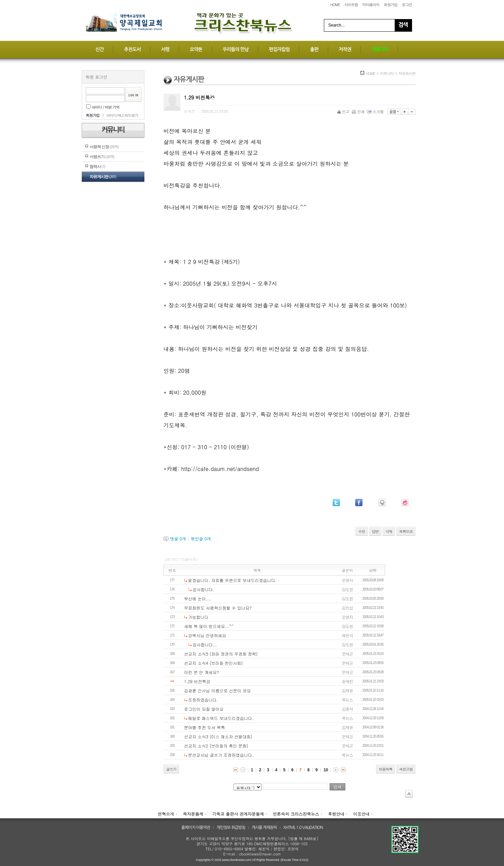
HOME (335, 5)
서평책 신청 (104, 147)
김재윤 (348, 690)
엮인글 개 (201, 539)
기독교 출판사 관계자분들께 (238, 814)
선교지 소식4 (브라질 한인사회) (214, 663)
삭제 (389, 531)
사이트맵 (351, 5)
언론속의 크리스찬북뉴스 (296, 814)
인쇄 (359, 112)
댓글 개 (178, 539)
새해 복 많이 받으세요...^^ (209, 626)
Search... (336, 25)
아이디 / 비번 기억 (103, 107)
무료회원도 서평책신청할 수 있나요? (218, 608)
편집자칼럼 (279, 49)
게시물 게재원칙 (264, 828)
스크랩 (376, 112)
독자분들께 (193, 814)
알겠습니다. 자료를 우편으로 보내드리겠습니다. (232, 580)
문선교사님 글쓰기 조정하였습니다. (221, 755)
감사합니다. (203, 589)
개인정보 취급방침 (231, 828)
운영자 (348, 580)
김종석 (348, 709)
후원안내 (336, 814)
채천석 (348, 635)
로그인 (407, 5)
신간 (99, 49)
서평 (165, 49)
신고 (344, 112)
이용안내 (361, 814)
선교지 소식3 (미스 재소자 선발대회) (218, 736)
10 (326, 770)
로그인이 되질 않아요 (204, 709)
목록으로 (406, 531)
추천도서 (132, 49)
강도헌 (348, 589)
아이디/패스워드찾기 (122, 115)
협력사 (97, 167)
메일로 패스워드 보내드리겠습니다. (221, 718)
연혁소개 (166, 814)
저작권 (345, 49)
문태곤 (348, 654)
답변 (375, 531)
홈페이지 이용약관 (196, 828)
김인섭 (348, 608)
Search (403, 25)
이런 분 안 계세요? (202, 672)
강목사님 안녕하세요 (207, 635)
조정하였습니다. (203, 700)
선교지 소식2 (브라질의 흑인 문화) (216, 746)
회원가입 (391, 5)
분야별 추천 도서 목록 (205, 727)
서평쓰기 (102, 157)
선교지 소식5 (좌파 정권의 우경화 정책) (221, 654)
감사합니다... (205, 644)
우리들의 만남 (236, 49)
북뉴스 (348, 700)
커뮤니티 (380, 49)
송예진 (348, 681)
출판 (314, 49)
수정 (362, 531)
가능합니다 (198, 617)
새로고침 (406, 769)
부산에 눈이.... (198, 599)
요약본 (196, 49)
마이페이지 (371, 5)
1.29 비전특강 (197, 681)
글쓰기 (171, 769)
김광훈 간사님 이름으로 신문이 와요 (218, 690)
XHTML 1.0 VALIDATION (303, 828)
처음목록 (385, 769)
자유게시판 (103, 177)
